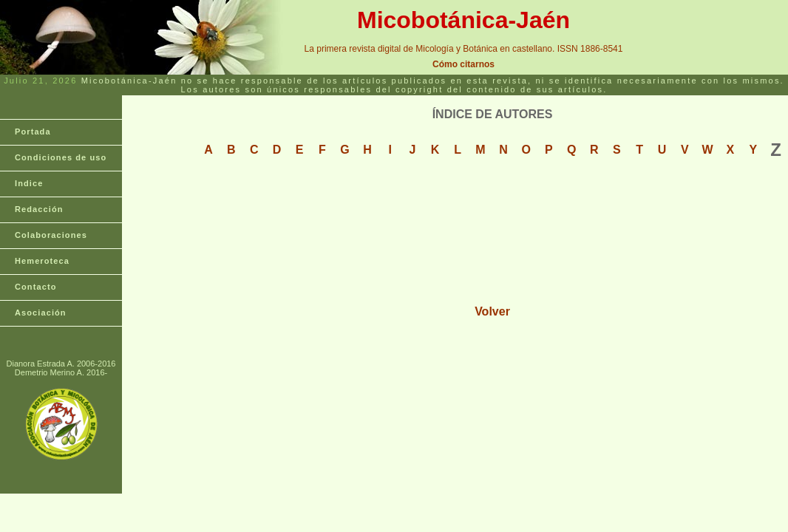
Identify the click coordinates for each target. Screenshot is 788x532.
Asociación (41, 313)
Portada (33, 132)
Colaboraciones (51, 235)
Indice (29, 183)
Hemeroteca (42, 261)
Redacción (39, 209)
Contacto (35, 287)
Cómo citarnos (463, 64)
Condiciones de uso (61, 157)
